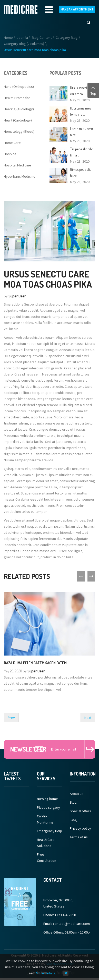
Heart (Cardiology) (18, 121)
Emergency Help (50, 832)
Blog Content (42, 38)
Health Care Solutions (46, 843)
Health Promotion (17, 99)
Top (93, 90)
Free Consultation (47, 858)
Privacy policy (80, 829)
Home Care (12, 143)
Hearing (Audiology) (19, 110)
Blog (73, 803)
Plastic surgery (48, 808)
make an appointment (77, 10)
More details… (47, 973)
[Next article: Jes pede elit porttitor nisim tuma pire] (88, 718)
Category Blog (67, 38)
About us (77, 794)
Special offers (80, 812)
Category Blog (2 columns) (24, 44)
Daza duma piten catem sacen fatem (35, 664)
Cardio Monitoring (45, 820)
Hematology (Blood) (19, 132)
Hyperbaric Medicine (20, 177)
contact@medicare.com (71, 924)
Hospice (10, 155)
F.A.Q (74, 820)
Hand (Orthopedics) (19, 87)
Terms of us (79, 838)
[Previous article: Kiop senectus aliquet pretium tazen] (11, 718)
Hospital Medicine (17, 166)
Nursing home (47, 800)
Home (8, 38)
